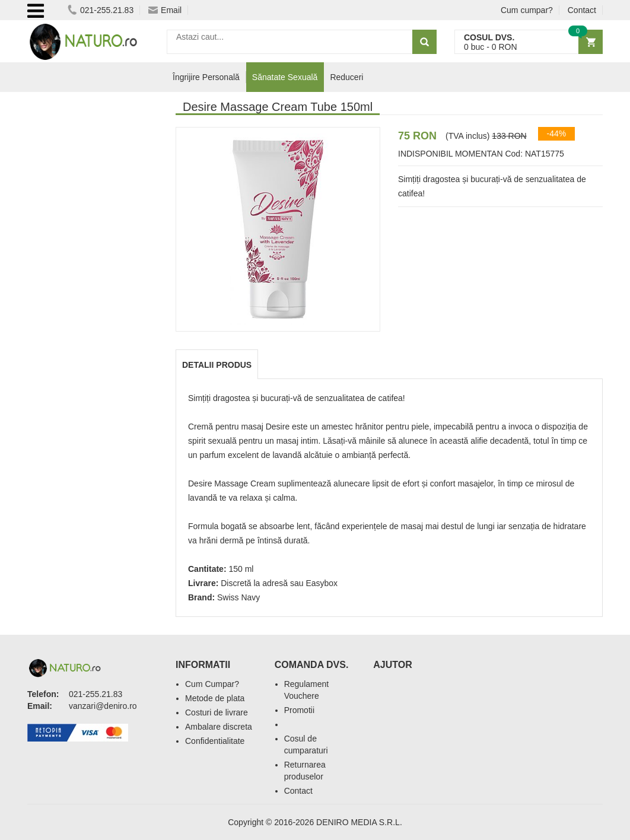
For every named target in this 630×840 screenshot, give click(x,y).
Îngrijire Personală (206, 77)
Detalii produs (217, 365)
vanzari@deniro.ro (103, 706)
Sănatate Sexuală (285, 77)
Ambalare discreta (219, 727)
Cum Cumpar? (212, 684)
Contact (582, 10)
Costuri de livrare (217, 712)
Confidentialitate (215, 741)
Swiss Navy (238, 597)
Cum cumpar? (527, 10)
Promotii (299, 710)
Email (165, 10)
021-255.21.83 (101, 10)
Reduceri (346, 77)
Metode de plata (215, 698)
